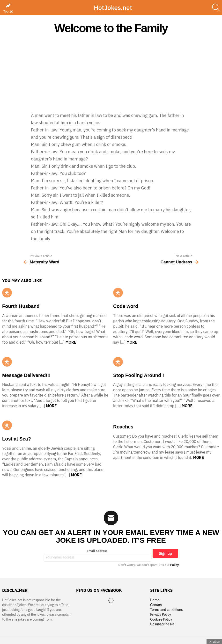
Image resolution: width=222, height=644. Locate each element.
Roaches (123, 427)
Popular (7, 293)
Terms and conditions (166, 610)
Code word (126, 306)
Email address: (98, 555)
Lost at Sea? (17, 439)
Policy (175, 565)
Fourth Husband (21, 306)
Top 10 (8, 8)
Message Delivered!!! (26, 375)
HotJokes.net (113, 7)
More (71, 342)
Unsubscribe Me (162, 624)
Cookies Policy (161, 619)
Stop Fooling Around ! (139, 375)
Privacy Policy (161, 615)
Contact (156, 605)
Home (155, 600)
